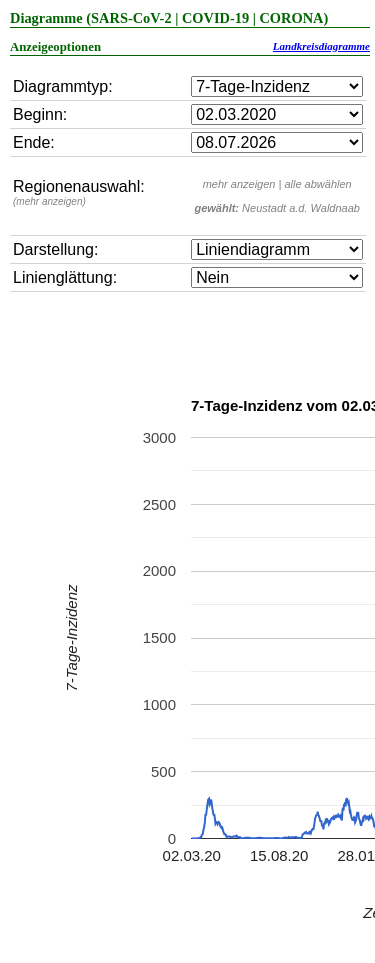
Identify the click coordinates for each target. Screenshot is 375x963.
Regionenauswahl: (79, 192)
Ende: (34, 142)
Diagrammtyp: (63, 86)
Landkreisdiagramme (321, 46)
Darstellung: (55, 249)
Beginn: (40, 114)
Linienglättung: (65, 277)
